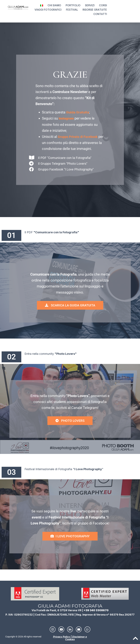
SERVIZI (90, 5)
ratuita (84, 112)
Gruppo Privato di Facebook (78, 137)
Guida (71, 112)
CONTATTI (100, 14)
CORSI (103, 5)
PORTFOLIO (73, 5)
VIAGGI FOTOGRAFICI (48, 10)
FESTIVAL (72, 10)
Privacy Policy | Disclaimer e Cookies (70, 638)
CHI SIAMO (54, 5)
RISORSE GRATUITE (95, 10)
